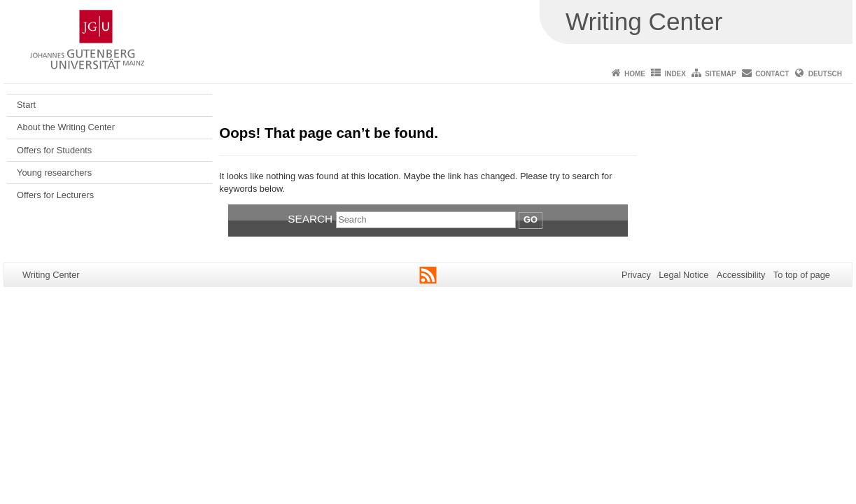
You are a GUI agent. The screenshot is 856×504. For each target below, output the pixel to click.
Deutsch (825, 74)
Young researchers (54, 173)
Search (310, 219)
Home (635, 74)
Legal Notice (683, 275)
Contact (772, 74)
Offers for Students (54, 150)
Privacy (636, 275)
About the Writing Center (66, 127)
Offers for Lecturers (55, 195)
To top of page (802, 275)
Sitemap (720, 74)
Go (531, 219)
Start (26, 105)
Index (675, 74)
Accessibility (741, 275)
